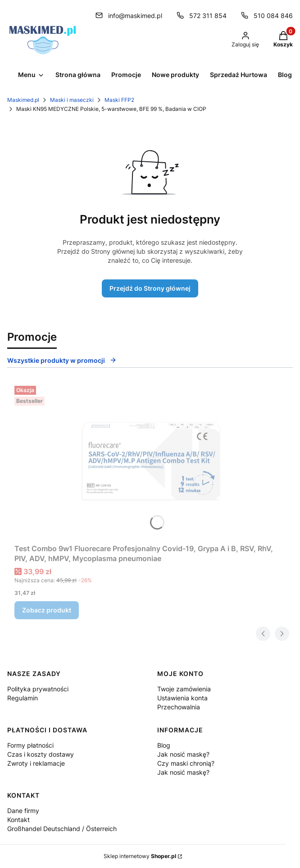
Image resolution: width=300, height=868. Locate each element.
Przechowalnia (179, 707)
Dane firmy (23, 811)
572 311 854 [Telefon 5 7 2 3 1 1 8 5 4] (208, 16)
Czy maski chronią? (186, 763)
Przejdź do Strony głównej (150, 288)
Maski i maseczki (72, 100)
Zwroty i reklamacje (36, 763)
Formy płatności (30, 745)
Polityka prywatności (38, 689)
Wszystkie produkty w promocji (62, 360)
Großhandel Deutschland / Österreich (62, 829)
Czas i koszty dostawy (41, 754)
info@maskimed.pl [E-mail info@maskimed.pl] (135, 16)
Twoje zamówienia (184, 689)
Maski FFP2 (119, 100)
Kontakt (18, 820)
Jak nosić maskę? (183, 754)
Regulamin (23, 698)
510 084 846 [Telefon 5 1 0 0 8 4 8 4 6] (273, 16)
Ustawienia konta (182, 698)
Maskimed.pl (23, 100)
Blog (164, 745)
